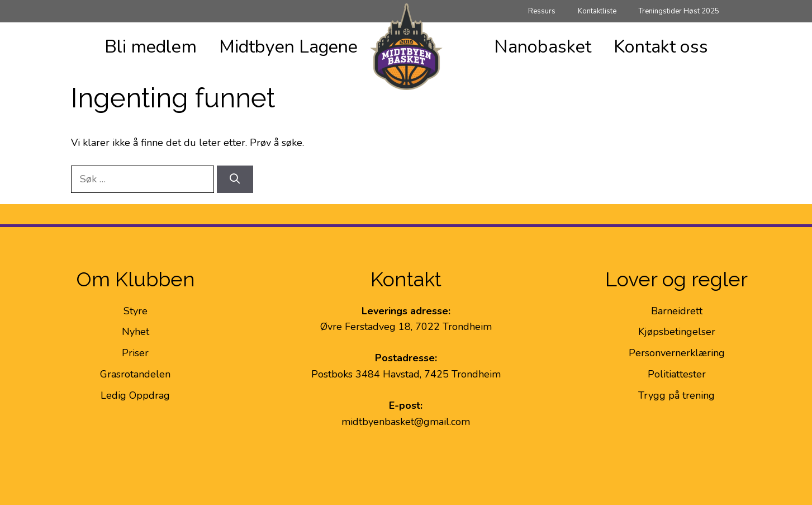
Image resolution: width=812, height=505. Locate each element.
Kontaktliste (597, 11)
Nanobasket (543, 46)
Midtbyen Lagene (288, 46)
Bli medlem (151, 46)
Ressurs (542, 11)
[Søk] (235, 179)
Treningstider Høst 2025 (679, 11)
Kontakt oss (661, 46)
